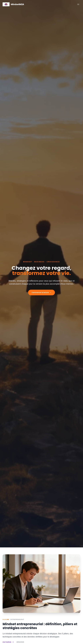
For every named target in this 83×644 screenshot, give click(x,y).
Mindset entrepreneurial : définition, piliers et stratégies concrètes (40, 626)
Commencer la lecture (41, 292)
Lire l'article (8, 642)
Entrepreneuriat (17, 620)
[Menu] (78, 4)
